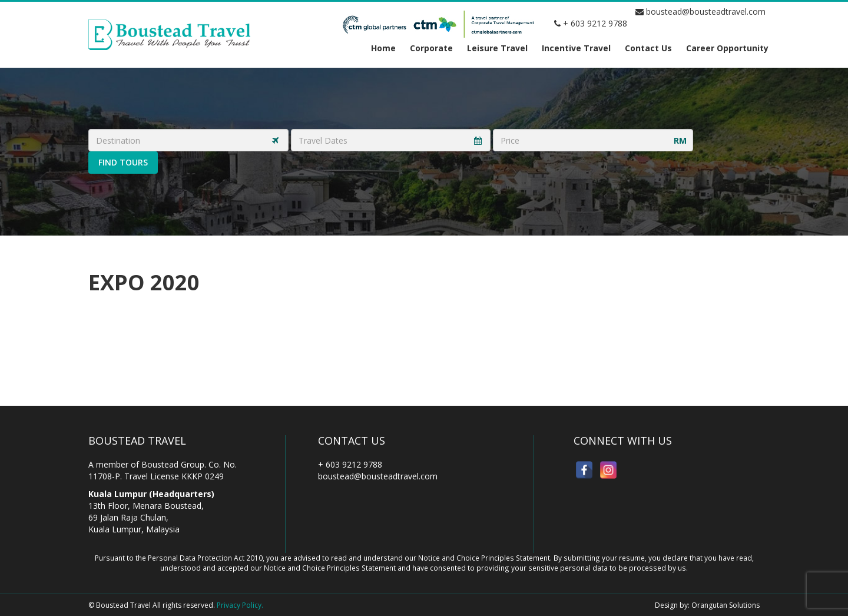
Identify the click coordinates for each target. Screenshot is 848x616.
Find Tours (123, 162)
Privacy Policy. (240, 605)
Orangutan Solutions (726, 605)
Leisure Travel (497, 48)
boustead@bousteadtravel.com (700, 11)
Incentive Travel (576, 48)
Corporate (431, 48)
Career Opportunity (727, 48)
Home (383, 48)
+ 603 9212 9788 (591, 23)
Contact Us (648, 48)
